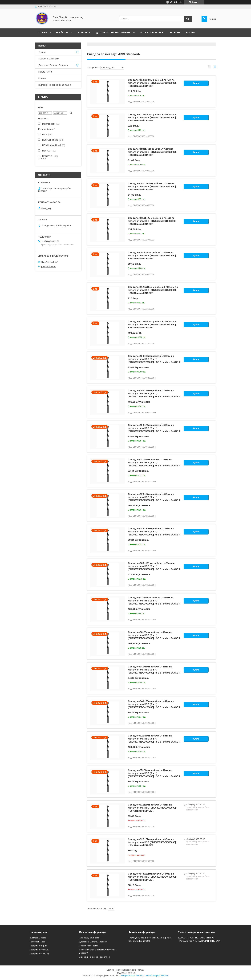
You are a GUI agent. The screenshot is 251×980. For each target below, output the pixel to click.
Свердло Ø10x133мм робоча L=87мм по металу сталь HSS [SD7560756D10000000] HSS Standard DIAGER (152, 83)
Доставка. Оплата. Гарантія (113, 33)
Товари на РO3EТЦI (40, 954)
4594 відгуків (176, 2)
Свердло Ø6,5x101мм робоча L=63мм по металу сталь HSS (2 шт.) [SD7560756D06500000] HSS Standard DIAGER (154, 566)
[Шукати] (188, 19)
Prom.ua (141, 970)
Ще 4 (44, 159)
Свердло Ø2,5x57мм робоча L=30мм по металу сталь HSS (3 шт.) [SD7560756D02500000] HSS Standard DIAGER (154, 497)
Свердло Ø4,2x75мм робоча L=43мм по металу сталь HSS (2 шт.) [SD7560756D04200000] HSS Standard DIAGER (154, 704)
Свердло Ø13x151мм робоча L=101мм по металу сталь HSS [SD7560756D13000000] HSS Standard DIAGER (152, 117)
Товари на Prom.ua (39, 950)
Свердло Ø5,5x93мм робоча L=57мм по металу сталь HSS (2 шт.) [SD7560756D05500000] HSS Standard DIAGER (154, 394)
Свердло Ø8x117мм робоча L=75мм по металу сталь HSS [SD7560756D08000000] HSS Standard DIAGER (152, 152)
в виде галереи (210, 68)
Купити (196, 83)
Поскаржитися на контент (131, 976)
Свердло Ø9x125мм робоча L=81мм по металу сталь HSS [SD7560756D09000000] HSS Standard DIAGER (152, 256)
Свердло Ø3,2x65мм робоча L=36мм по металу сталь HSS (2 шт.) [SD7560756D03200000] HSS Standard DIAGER (154, 359)
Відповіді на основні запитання (59, 41)
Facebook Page (37, 942)
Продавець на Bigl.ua (125, 973)
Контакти (84, 33)
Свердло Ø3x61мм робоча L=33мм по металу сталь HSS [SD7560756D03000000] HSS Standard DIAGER (152, 808)
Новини (175, 33)
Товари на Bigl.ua (38, 946)
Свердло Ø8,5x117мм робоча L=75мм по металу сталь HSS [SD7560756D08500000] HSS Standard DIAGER (152, 186)
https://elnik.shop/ (49, 262)
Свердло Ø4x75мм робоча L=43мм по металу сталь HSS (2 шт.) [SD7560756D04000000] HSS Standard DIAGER (154, 670)
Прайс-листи (64, 33)
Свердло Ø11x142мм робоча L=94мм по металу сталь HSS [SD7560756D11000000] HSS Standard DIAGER (152, 221)
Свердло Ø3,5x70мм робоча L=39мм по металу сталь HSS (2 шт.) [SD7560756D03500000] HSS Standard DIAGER (154, 428)
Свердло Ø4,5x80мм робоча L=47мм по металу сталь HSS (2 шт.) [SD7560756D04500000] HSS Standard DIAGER (154, 532)
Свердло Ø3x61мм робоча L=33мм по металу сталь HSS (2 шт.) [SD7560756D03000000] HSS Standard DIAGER (154, 463)
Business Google (38, 938)
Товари (43, 33)
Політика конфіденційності (156, 976)
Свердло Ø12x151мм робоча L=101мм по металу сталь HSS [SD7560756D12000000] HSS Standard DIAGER (152, 325)
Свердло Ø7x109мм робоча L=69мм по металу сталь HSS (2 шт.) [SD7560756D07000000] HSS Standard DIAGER (154, 601)
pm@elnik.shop (49, 266)
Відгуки (190, 33)
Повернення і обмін (89, 946)
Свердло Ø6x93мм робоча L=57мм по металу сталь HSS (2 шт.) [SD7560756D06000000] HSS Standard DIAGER (154, 635)
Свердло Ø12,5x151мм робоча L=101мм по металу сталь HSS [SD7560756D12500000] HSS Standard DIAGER (153, 290)
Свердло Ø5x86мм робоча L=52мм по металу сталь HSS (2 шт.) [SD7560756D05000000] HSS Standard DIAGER (154, 773)
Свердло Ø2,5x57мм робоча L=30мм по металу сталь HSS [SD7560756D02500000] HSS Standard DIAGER (152, 842)
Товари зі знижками (49, 59)
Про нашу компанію (152, 33)
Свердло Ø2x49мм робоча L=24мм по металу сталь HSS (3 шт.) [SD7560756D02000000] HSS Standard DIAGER (154, 739)
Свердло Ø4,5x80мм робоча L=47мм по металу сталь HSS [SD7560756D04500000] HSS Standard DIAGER (152, 877)
